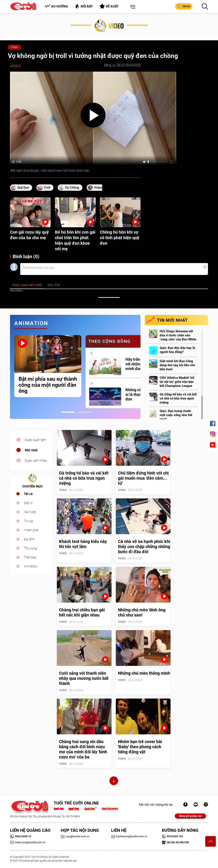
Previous (9, 372)
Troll (47, 188)
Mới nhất (31, 450)
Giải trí (28, 503)
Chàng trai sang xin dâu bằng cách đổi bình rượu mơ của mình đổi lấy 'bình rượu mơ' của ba (83, 749)
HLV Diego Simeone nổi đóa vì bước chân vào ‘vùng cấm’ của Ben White (178, 335)
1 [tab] (68, 412)
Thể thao (30, 557)
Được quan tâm (36, 440)
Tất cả (28, 494)
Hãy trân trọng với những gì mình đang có (138, 364)
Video (14, 47)
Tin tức (29, 521)
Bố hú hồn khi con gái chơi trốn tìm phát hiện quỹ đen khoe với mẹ (75, 240)
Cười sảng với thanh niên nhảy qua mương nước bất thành (84, 678)
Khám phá (31, 530)
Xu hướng (56, 6)
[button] (132, 7)
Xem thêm (16, 291)
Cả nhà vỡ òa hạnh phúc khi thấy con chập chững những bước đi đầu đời (144, 547)
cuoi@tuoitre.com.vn (75, 836)
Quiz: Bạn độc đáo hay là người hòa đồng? (177, 350)
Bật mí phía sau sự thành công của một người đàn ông (48, 385)
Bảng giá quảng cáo (190, 816)
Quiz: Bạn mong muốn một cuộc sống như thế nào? (176, 415)
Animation (31, 566)
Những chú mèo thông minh (144, 673)
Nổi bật (84, 6)
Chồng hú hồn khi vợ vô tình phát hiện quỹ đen (120, 238)
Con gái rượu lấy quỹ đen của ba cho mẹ (29, 235)
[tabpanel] (48, 366)
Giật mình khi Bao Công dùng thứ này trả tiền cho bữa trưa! (177, 365)
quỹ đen (23, 188)
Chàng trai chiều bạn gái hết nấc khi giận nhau (82, 612)
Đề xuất (109, 6)
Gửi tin (184, 6)
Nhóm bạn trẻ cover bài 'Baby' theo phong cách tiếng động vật (140, 747)
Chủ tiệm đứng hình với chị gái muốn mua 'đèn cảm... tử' (143, 478)
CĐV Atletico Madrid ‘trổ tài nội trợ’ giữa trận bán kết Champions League (177, 382)
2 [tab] (85, 412)
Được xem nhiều (36, 461)
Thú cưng (30, 548)
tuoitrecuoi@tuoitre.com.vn (129, 836)
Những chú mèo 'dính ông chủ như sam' (142, 612)
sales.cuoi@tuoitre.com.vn (28, 842)
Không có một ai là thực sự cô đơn (138, 394)
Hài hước (30, 512)
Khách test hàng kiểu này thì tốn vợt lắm (83, 544)
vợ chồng (72, 188)
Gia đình (29, 539)
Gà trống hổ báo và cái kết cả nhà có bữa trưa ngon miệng (178, 398)
